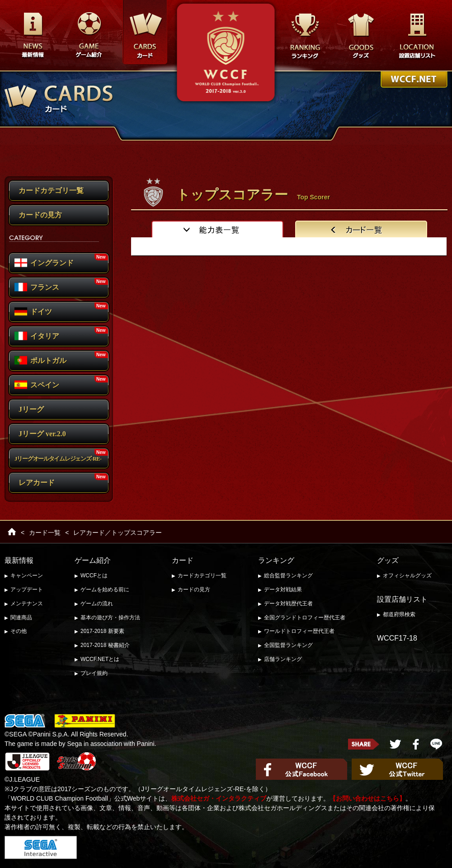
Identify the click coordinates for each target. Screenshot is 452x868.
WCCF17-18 (397, 638)
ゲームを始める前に (105, 590)
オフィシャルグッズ (407, 576)
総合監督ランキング (288, 576)
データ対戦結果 (283, 590)
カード (183, 560)
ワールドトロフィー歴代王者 (299, 631)
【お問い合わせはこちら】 (367, 798)
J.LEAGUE (27, 762)
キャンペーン (27, 576)
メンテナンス (27, 604)
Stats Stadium (76, 761)
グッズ (361, 36)
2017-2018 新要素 (102, 631)
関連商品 (21, 618)
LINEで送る (436, 744)
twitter (395, 744)
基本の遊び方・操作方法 (110, 618)
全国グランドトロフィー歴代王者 (305, 618)
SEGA (25, 721)
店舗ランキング (283, 659)
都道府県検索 (399, 614)
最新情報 (33, 36)
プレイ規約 (94, 673)
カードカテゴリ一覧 (202, 576)
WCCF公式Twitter (397, 769)
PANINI (85, 721)
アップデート (27, 590)
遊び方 (89, 36)
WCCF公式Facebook (301, 769)
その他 (19, 631)
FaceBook (416, 744)
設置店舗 (417, 36)
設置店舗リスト (402, 599)
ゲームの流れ (97, 604)
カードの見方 (194, 590)
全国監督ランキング (288, 645)
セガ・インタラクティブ (41, 847)
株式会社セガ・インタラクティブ (219, 798)
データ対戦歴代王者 (288, 604)
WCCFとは (94, 576)
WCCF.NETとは (100, 659)
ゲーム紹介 (93, 560)
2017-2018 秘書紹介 (105, 645)
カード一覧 (45, 533)
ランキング (305, 36)
